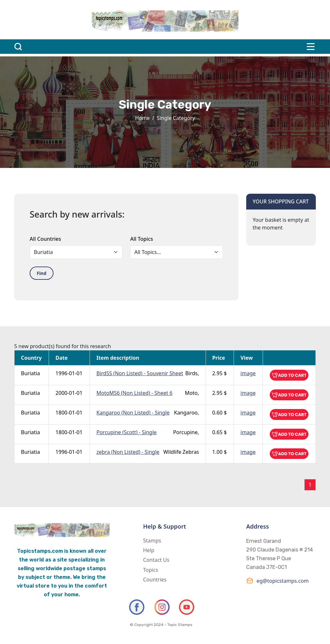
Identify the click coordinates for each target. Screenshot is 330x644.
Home (142, 118)
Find (42, 273)
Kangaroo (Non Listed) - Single (133, 413)
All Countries (45, 239)
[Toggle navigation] (311, 47)
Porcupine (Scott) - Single (126, 432)
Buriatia (30, 373)
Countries (155, 580)
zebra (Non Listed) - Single (128, 452)
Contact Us (156, 560)
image (248, 373)
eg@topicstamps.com (277, 581)
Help (149, 550)
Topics (151, 570)
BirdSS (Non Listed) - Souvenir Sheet (140, 373)
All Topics (142, 239)
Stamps (152, 541)
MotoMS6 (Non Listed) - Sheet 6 (134, 393)
